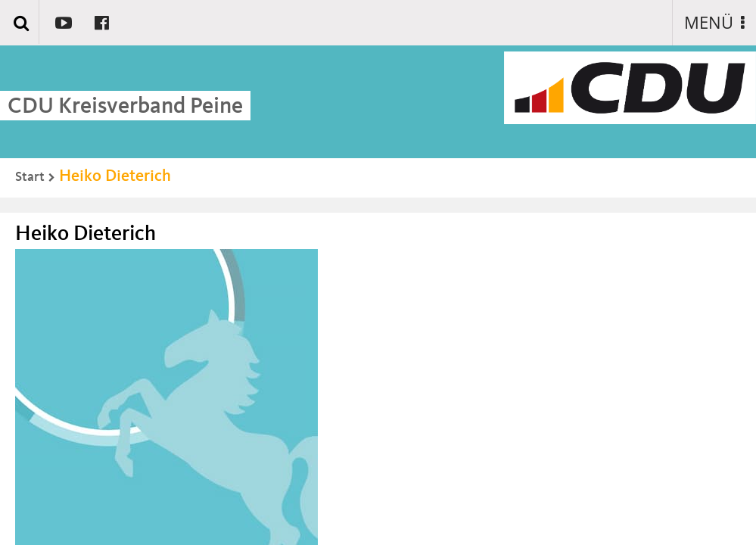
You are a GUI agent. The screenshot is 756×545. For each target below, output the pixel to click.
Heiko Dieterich (115, 176)
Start (30, 177)
